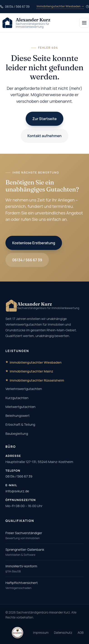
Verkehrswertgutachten (24, 389)
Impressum (41, 633)
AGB (81, 633)
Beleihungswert (17, 415)
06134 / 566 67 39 (27, 260)
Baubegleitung (17, 433)
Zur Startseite (45, 119)
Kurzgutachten (17, 398)
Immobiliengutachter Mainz (31, 371)
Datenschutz (63, 633)
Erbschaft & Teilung (20, 424)
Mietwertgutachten (20, 407)
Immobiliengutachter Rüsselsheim (37, 380)
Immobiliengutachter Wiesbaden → (60, 6)
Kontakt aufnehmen (44, 136)
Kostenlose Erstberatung (34, 243)
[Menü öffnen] (84, 23)
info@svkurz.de (17, 491)
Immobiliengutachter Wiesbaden (36, 362)
